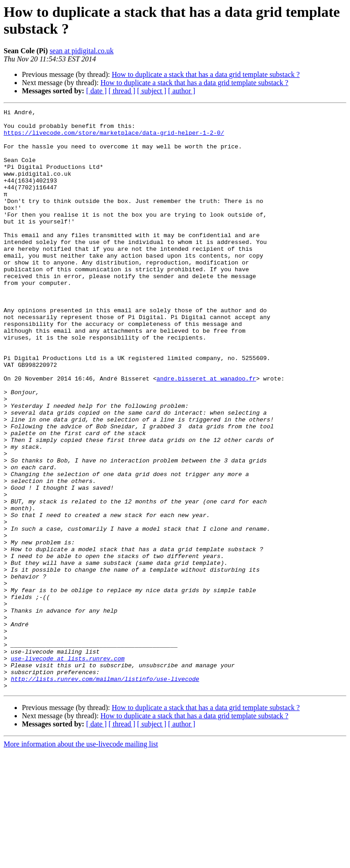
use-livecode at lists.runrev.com (68, 769)
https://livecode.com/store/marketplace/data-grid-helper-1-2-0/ (114, 138)
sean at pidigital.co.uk (82, 51)
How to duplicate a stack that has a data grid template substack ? (206, 74)
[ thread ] (122, 91)
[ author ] (182, 91)
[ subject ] (152, 91)
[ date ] (96, 91)
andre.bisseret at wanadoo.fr (206, 433)
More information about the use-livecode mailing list (81, 860)
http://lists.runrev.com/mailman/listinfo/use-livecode (105, 793)
